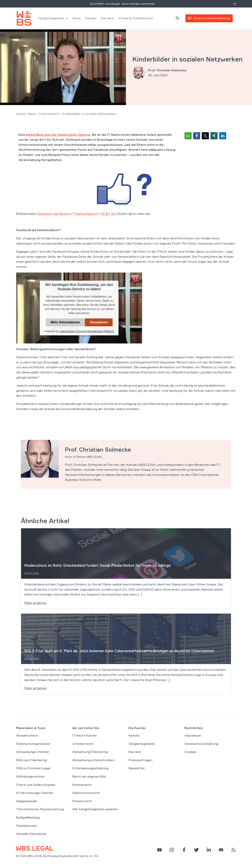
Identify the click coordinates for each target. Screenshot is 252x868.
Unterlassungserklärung (90, 769)
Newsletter (137, 769)
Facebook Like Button (54, 214)
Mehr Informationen (65, 323)
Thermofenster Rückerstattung (40, 810)
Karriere (107, 19)
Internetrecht (49, 114)
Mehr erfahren (35, 603)
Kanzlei (91, 19)
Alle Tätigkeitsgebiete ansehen (95, 810)
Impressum (193, 736)
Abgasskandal (26, 801)
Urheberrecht (83, 744)
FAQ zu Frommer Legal (33, 769)
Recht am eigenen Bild (89, 777)
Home (21, 114)
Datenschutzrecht (86, 793)
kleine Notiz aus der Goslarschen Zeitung (58, 135)
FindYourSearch (86, 214)
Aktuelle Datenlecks (31, 834)
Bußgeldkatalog (28, 818)
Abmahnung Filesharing (90, 752)
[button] (188, 136)
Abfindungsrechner (31, 777)
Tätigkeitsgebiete (51, 19)
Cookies (190, 752)
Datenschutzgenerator (33, 744)
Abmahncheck (27, 736)
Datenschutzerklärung (201, 744)
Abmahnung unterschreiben (93, 760)
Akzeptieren (99, 323)
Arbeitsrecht (82, 785)
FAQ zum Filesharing (31, 760)
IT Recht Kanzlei (85, 736)
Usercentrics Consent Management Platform (87, 332)
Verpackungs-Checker (33, 752)
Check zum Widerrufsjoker (36, 785)
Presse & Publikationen (136, 19)
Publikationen (27, 826)
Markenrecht (82, 801)
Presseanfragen (140, 760)
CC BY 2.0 (108, 214)
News (77, 19)
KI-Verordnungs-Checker (35, 793)
